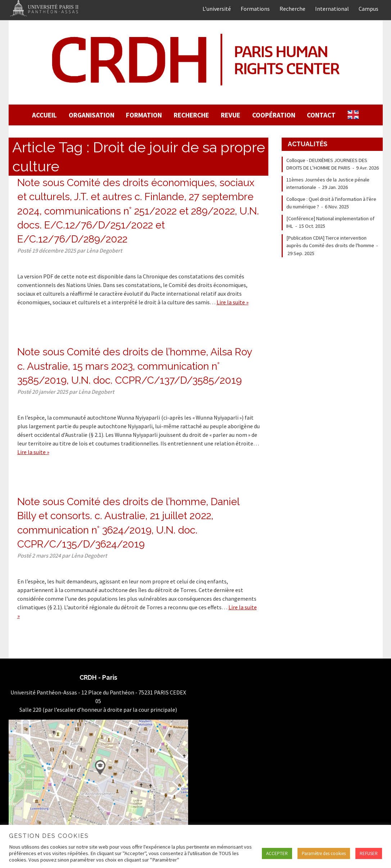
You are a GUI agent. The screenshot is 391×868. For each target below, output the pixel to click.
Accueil (44, 115)
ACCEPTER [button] (277, 853)
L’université (217, 9)
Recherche (292, 9)
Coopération (274, 115)
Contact (321, 115)
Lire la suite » (233, 302)
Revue (231, 115)
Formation (144, 115)
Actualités (308, 144)
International (332, 9)
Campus (369, 9)
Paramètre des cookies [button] (324, 853)
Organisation (92, 115)
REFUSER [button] (369, 853)
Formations (255, 9)
